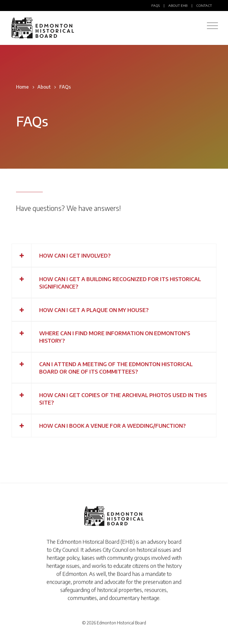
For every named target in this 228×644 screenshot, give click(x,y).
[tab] (114, 255)
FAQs (156, 6)
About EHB (178, 6)
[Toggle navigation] (212, 26)
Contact (204, 6)
